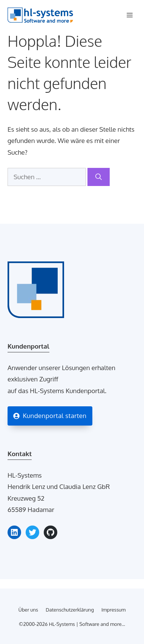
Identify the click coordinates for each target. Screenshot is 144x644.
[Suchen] (99, 177)
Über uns (28, 610)
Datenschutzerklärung (70, 610)
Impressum (113, 610)
